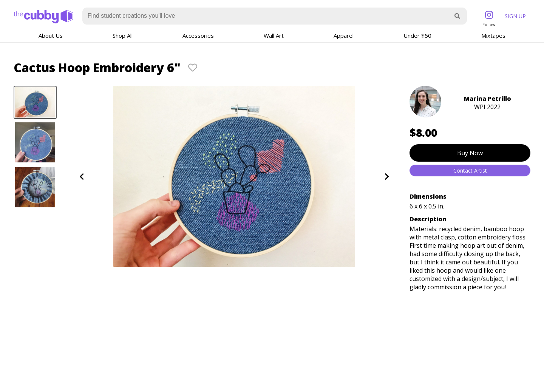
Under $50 (417, 35)
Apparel (344, 35)
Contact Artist (470, 171)
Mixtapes (493, 35)
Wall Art (274, 35)
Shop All (123, 35)
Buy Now (470, 153)
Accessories (198, 35)
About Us (51, 35)
